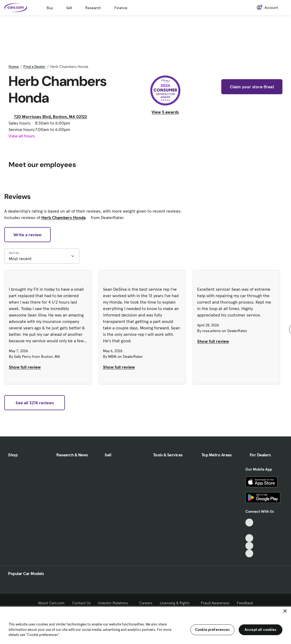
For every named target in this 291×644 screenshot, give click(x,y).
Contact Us (81, 603)
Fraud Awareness (215, 603)
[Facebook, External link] (249, 530)
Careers (146, 603)
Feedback (245, 603)
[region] (146, 625)
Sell (69, 8)
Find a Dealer (34, 67)
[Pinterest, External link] (249, 553)
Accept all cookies (261, 630)
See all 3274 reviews (35, 403)
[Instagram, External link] (249, 546)
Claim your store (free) (252, 87)
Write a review (27, 235)
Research (93, 8)
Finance (121, 8)
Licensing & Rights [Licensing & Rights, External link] (177, 603)
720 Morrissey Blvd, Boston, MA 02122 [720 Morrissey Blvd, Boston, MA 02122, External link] (53, 117)
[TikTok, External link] (249, 523)
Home (14, 67)
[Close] (285, 611)
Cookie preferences (212, 630)
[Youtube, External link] (249, 538)
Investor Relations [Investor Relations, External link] (115, 603)
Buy (50, 8)
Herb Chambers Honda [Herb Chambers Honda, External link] (66, 217)
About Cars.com (51, 603)
